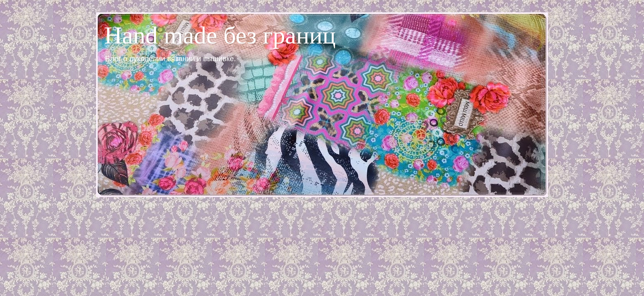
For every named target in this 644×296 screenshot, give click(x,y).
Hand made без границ (220, 35)
